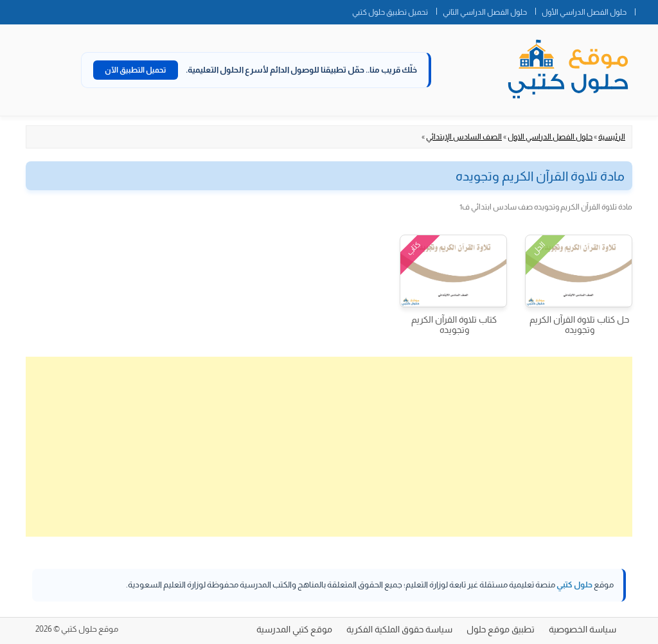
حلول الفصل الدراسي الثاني (485, 12)
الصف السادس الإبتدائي (464, 137)
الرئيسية (612, 137)
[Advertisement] (329, 447)
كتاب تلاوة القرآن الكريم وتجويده (454, 325)
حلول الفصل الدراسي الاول (550, 137)
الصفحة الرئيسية (646, 10)
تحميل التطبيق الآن (136, 70)
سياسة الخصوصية (582, 629)
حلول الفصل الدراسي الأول (584, 12)
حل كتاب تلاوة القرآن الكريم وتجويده (579, 325)
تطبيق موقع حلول (501, 629)
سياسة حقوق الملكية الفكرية (399, 629)
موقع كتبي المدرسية (294, 629)
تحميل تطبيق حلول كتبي (390, 12)
